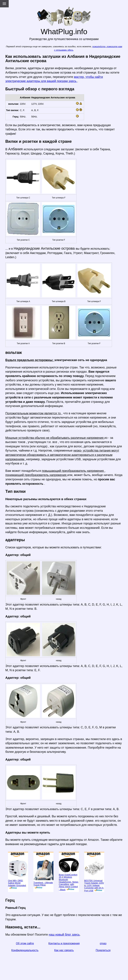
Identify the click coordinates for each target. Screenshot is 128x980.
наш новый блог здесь (64, 935)
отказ (103, 943)
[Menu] (4, 4)
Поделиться (103, 950)
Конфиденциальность (25, 950)
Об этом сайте (25, 943)
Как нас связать (64, 950)
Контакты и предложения (64, 943)
